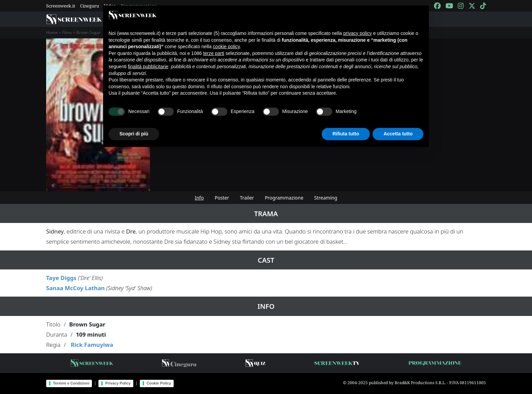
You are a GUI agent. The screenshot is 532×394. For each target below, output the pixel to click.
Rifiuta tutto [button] (346, 134)
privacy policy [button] (358, 33)
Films (67, 32)
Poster (222, 198)
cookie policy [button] (226, 46)
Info (199, 198)
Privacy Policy (118, 383)
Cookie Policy (159, 383)
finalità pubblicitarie (148, 67)
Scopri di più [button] (134, 134)
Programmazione (284, 198)
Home (52, 32)
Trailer (247, 198)
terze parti (214, 53)
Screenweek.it (61, 6)
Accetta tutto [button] (398, 134)
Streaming (326, 198)
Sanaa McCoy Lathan (75, 288)
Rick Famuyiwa (92, 345)
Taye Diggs (61, 278)
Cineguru (90, 6)
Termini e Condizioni (71, 383)
